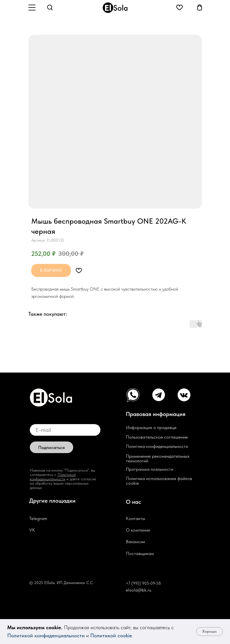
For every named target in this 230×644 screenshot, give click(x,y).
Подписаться (51, 447)
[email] (65, 430)
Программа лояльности (150, 469)
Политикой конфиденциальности (46, 635)
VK (32, 530)
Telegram (38, 518)
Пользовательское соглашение (157, 437)
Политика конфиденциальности (157, 446)
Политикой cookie (111, 635)
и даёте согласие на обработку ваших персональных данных (63, 483)
